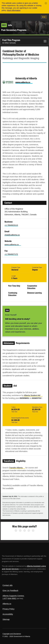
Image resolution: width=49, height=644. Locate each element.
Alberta (7, 17)
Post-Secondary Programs (14, 30)
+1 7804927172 (11, 254)
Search (37, 17)
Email (26, 67)
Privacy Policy (8, 609)
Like (30, 17)
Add (24, 17)
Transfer (17, 468)
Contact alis (8, 585)
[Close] (46, 3)
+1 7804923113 (11, 225)
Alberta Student (33, 395)
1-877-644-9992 (9, 598)
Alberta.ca (7, 604)
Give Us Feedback (10, 590)
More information (14, 10)
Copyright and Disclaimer (12, 634)
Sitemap (6, 619)
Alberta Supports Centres (13, 596)
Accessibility (8, 614)
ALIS (16, 17)
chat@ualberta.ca (12, 235)
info (7, 25)
